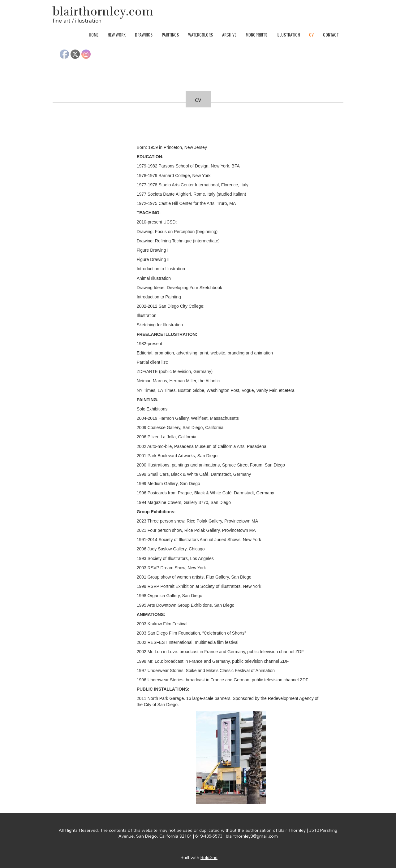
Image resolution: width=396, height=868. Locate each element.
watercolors (200, 35)
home (94, 35)
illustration (288, 35)
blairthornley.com (103, 12)
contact (331, 35)
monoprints (256, 35)
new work (117, 35)
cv (311, 35)
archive (229, 35)
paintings (170, 35)
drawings (144, 35)
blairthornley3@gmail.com (252, 836)
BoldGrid (209, 857)
